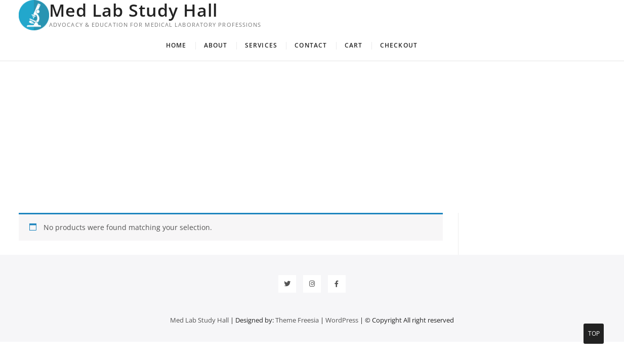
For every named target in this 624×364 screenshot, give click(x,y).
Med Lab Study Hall (133, 10)
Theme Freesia (297, 320)
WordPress (342, 320)
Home (176, 45)
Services (261, 45)
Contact (311, 45)
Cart (354, 45)
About (216, 45)
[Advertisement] (312, 137)
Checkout (399, 45)
